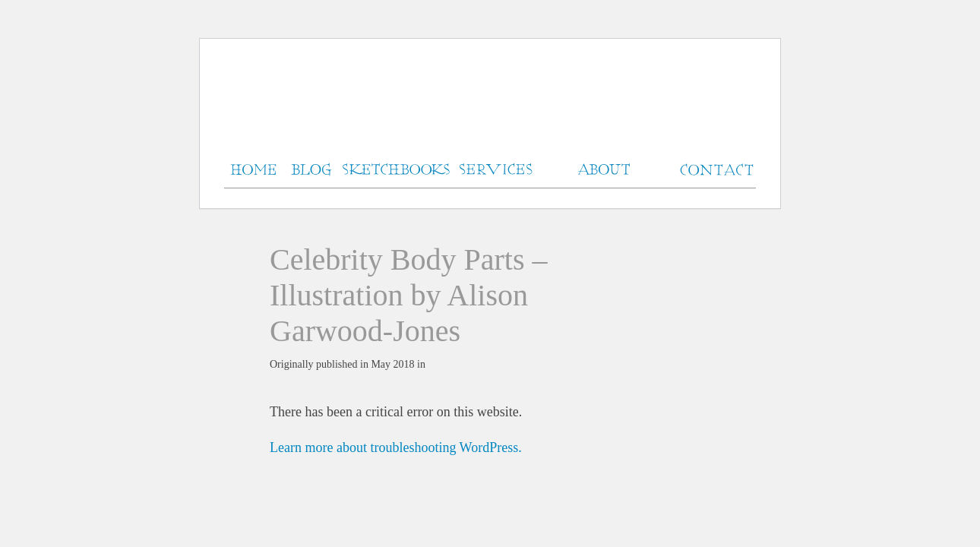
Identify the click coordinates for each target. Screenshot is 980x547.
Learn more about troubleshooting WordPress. (396, 447)
